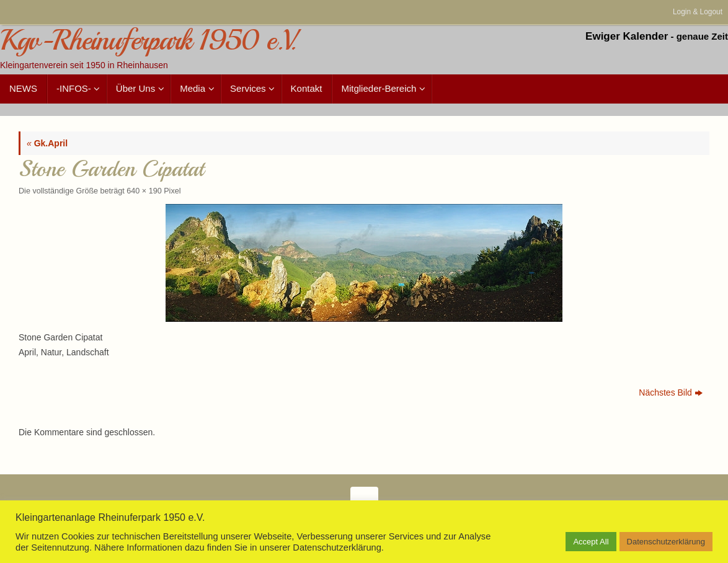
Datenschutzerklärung (666, 542)
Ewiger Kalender (627, 36)
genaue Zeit (702, 36)
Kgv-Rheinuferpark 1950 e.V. (148, 41)
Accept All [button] (591, 542)
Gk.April (47, 143)
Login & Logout (698, 12)
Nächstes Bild (671, 392)
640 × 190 (144, 191)
